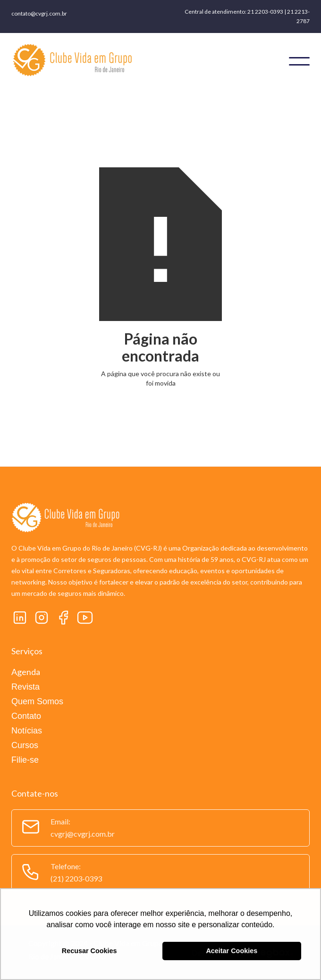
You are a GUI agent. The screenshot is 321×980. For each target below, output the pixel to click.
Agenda (26, 672)
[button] (299, 61)
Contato (26, 716)
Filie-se (25, 760)
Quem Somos (37, 701)
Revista (25, 687)
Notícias (27, 731)
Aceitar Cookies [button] (232, 951)
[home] (133, 61)
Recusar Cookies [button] (89, 951)
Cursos (25, 745)
